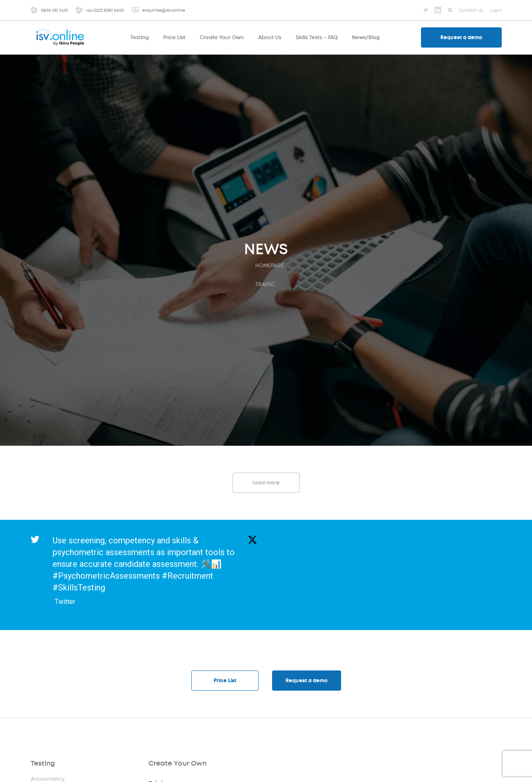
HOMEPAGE (270, 266)
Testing (43, 764)
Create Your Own (177, 764)
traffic (265, 285)
